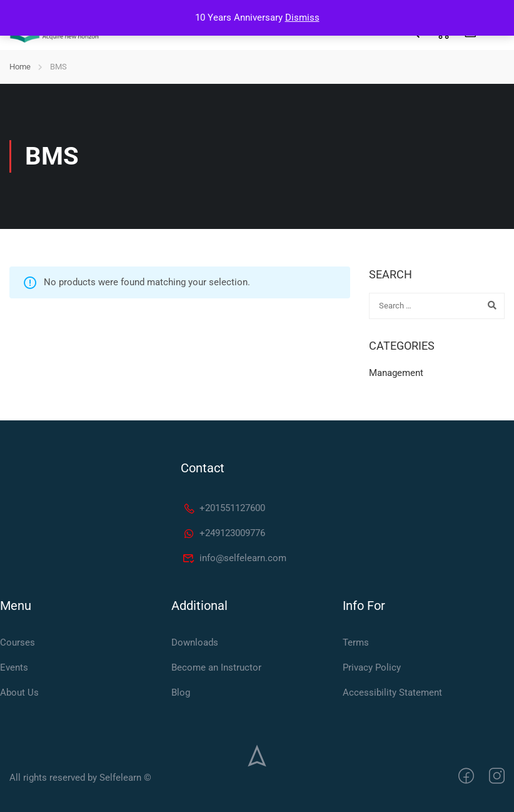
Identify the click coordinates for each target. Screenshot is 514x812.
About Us (19, 693)
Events (14, 667)
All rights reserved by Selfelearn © (80, 778)
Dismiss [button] (302, 18)
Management (396, 373)
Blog (181, 693)
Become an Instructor (216, 667)
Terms (356, 642)
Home (20, 67)
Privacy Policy (372, 667)
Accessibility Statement (392, 693)
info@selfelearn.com (234, 558)
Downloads (195, 642)
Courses (18, 642)
